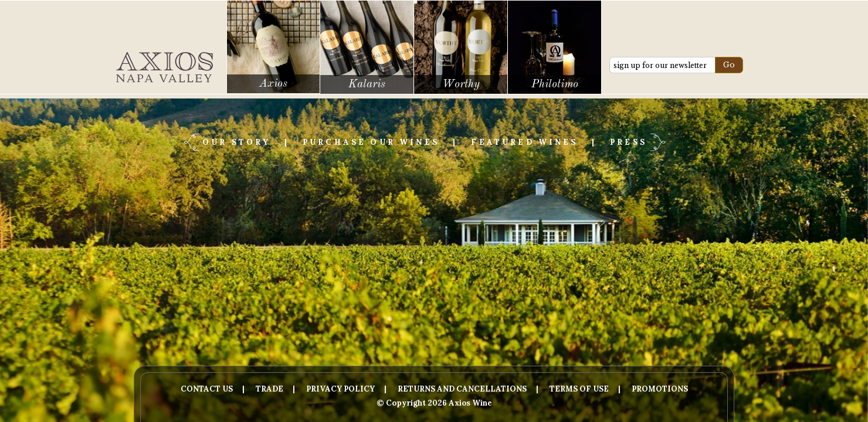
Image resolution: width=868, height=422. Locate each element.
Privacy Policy (340, 389)
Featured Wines (524, 142)
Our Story (236, 142)
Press (628, 142)
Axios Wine (165, 67)
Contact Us (207, 389)
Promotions (660, 389)
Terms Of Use (579, 389)
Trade (269, 389)
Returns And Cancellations (462, 389)
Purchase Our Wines (371, 142)
